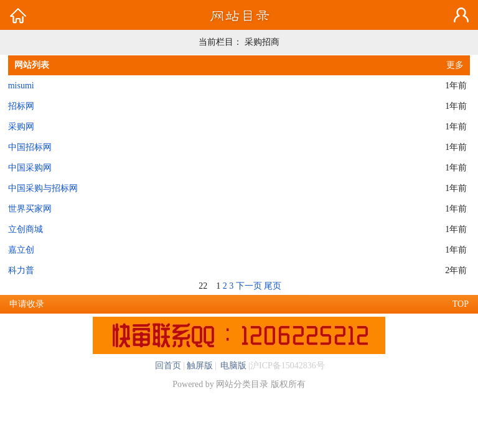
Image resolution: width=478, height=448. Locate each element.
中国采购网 (30, 168)
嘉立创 (21, 250)
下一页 (249, 286)
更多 (455, 65)
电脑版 (233, 366)
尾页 (273, 286)
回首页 (168, 366)
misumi (21, 86)
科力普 (21, 270)
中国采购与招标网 (43, 188)
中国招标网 (30, 147)
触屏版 (200, 366)
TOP (461, 304)
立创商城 (26, 229)
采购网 (21, 127)
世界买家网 (30, 209)
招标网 (21, 106)
